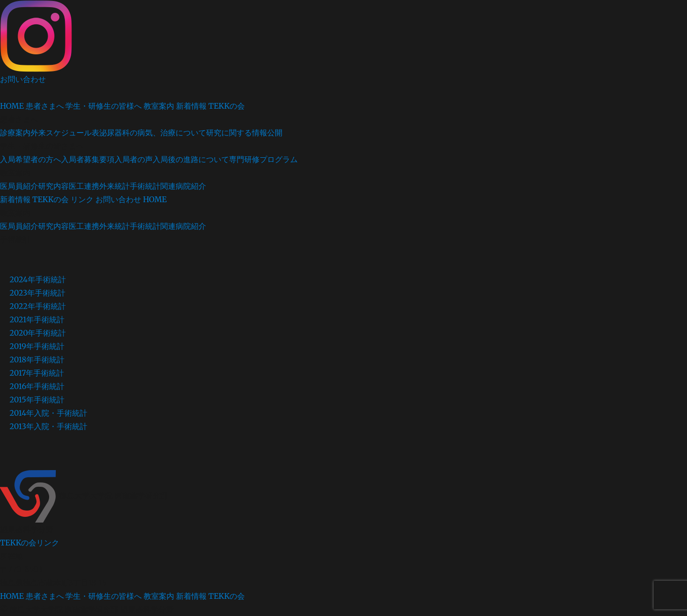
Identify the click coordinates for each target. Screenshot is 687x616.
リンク (82, 199)
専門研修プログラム (263, 159)
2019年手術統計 (37, 346)
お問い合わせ (23, 79)
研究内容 (53, 186)
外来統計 (114, 186)
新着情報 (191, 106)
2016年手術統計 (37, 386)
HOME (12, 106)
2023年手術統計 (37, 293)
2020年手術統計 (38, 333)
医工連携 (84, 186)
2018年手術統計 (37, 359)
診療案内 (15, 133)
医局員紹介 (19, 186)
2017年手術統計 (37, 373)
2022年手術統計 (38, 306)
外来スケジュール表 (65, 133)
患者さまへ (45, 106)
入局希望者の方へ (31, 159)
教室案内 (159, 106)
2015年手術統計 (37, 400)
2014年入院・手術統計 (48, 413)
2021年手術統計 (37, 319)
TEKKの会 (227, 106)
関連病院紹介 (183, 186)
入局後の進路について (191, 159)
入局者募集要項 (88, 159)
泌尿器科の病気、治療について (153, 133)
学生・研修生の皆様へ (104, 106)
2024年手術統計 (38, 279)
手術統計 (145, 186)
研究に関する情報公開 (244, 133)
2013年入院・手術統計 (48, 426)
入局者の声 (134, 159)
